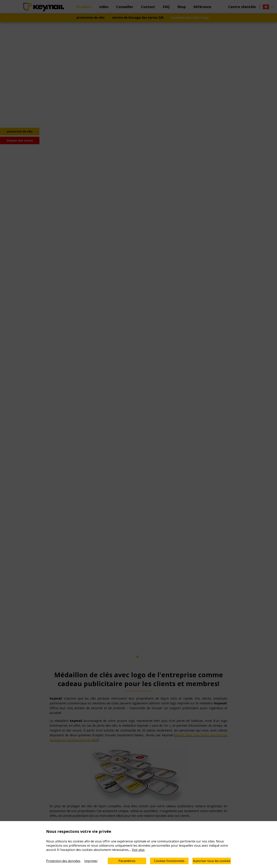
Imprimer (91, 861)
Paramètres (127, 861)
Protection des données (63, 861)
